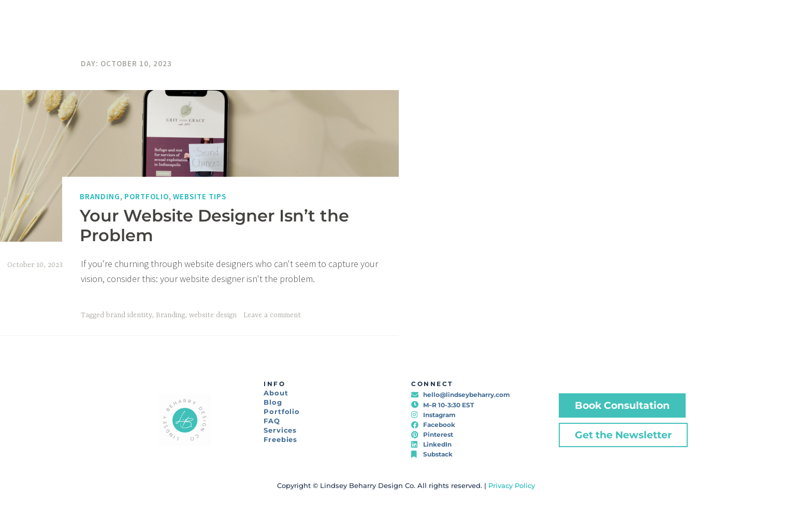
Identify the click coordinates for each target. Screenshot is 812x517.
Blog (273, 402)
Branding (100, 196)
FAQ (272, 421)
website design (213, 315)
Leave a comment (272, 315)
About (276, 393)
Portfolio (147, 196)
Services (280, 430)
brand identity (129, 315)
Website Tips (200, 196)
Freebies (280, 439)
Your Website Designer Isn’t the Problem (214, 225)
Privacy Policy (512, 485)
